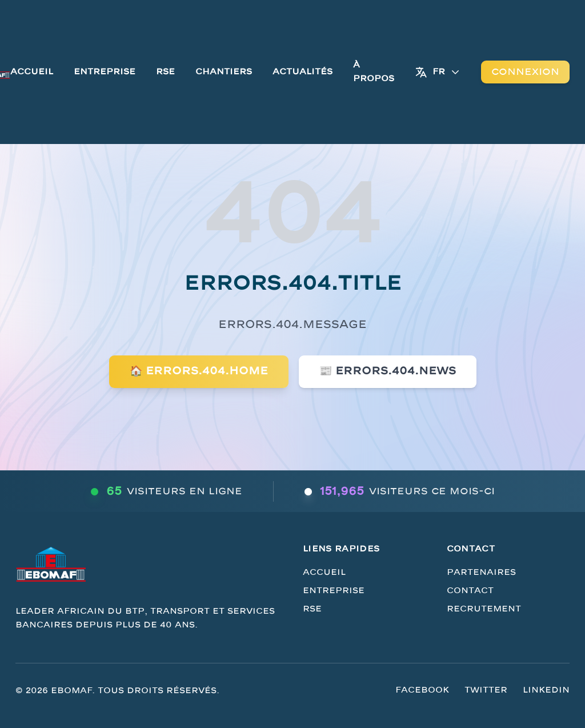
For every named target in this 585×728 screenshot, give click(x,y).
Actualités (302, 72)
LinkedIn (546, 690)
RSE (165, 72)
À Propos (374, 72)
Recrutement (484, 609)
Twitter (486, 690)
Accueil (32, 72)
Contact (470, 591)
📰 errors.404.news (388, 371)
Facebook (422, 690)
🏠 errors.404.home (199, 371)
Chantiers (224, 72)
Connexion (525, 72)
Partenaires (481, 572)
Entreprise (105, 72)
